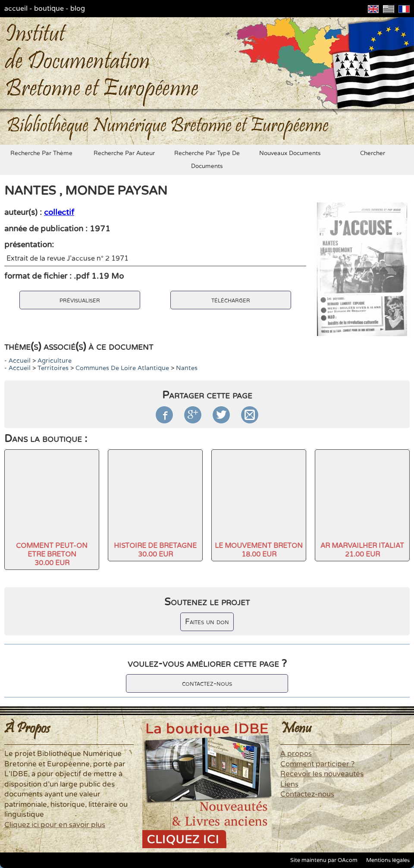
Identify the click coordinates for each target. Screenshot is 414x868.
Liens (289, 784)
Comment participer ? (317, 764)
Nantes (187, 368)
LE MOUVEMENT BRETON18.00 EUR (259, 550)
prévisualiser (80, 300)
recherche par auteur (124, 153)
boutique (49, 9)
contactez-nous (207, 683)
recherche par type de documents (207, 160)
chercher (373, 153)
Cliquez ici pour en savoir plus (55, 825)
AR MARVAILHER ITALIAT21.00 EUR (362, 550)
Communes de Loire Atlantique (122, 368)
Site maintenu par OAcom (324, 860)
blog (78, 9)
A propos (296, 754)
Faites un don (207, 622)
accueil (16, 9)
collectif (59, 212)
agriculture (55, 361)
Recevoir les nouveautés (322, 774)
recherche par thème (41, 153)
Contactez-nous (307, 794)
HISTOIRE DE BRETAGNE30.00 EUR (155, 550)
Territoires (53, 368)
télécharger (231, 300)
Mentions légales (388, 860)
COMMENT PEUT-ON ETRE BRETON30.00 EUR (52, 554)
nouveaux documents (290, 153)
